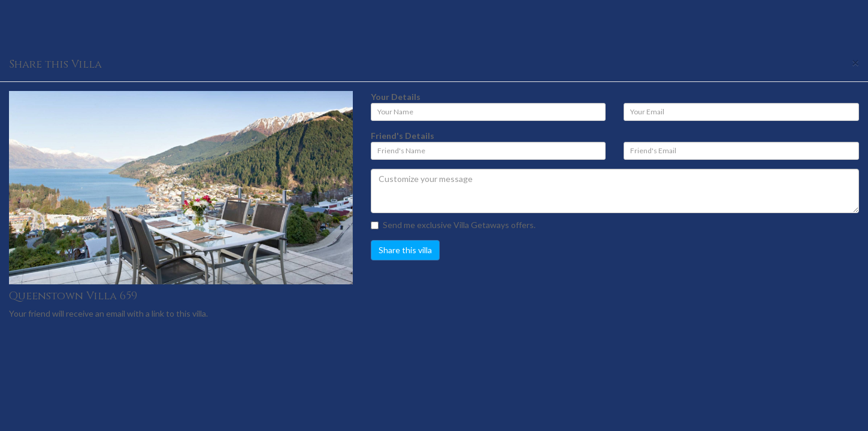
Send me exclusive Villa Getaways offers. (453, 225)
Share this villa (405, 250)
